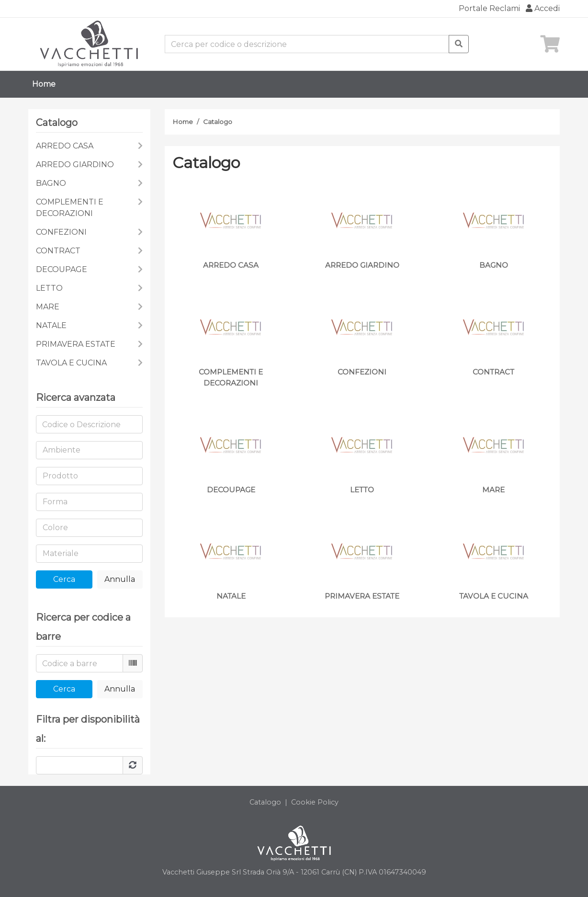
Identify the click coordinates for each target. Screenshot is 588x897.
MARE (48, 307)
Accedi (543, 8)
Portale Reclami (489, 8)
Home (44, 84)
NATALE (51, 325)
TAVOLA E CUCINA (71, 363)
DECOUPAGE (62, 269)
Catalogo (218, 122)
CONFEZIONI (61, 232)
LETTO (49, 288)
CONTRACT (58, 251)
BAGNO (51, 183)
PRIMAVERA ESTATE (76, 344)
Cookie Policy (315, 802)
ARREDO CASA (65, 146)
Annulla (120, 579)
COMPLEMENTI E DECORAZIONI (70, 208)
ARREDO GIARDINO (75, 165)
